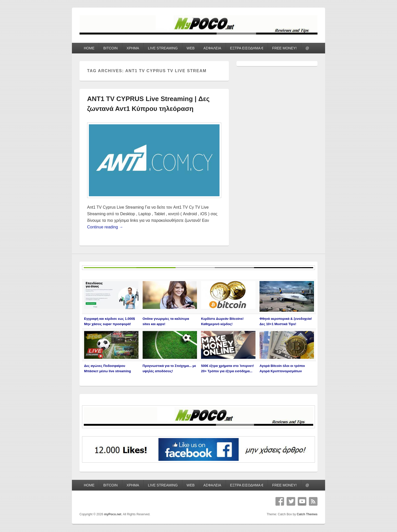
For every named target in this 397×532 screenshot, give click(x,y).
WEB (191, 48)
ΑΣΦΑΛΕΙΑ (212, 48)
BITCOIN (111, 48)
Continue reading (105, 227)
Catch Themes (307, 514)
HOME (89, 48)
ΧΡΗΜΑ (133, 48)
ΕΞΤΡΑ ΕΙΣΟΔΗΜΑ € (247, 48)
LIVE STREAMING (163, 48)
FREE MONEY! (284, 48)
